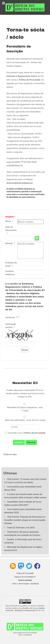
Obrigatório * (10, 217)
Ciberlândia (34, 584)
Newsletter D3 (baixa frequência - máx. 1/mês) (25, 409)
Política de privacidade (35, 433)
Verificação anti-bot (11, 326)
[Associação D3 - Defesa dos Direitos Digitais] (25, 7)
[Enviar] (25, 350)
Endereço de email (11, 264)
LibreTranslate (23, 584)
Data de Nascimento (11, 229)
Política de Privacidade (30, 80)
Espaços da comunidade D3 (25, 577)
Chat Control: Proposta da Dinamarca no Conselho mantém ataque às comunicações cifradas (25, 520)
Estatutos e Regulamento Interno (22, 76)
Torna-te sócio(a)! (25, 580)
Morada (9, 243)
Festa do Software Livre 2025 (21, 528)
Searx (15, 584)
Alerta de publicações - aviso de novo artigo (25, 420)
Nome (8, 221)
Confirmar (10, 317)
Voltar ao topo (10, 454)
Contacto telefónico (10, 273)
